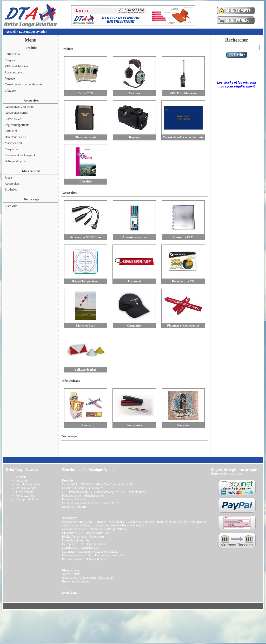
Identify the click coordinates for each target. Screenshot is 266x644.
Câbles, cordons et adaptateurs (100, 525)
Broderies (11, 189)
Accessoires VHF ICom (19, 107)
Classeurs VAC (14, 119)
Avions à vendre (26, 488)
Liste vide (11, 206)
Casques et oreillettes (141, 522)
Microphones (117, 522)
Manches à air (13, 143)
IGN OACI (87, 484)
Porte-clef (11, 131)
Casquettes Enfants (106, 552)
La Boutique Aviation (33, 32)
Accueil (11, 32)
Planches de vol (14, 72)
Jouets (9, 178)
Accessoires (12, 184)
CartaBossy (111, 484)
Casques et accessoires (89, 488)
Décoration (106, 578)
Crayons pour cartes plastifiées (107, 529)
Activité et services (28, 484)
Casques (10, 60)
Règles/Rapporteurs (17, 125)
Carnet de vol (111, 503)
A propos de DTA (27, 499)
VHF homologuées (134, 492)
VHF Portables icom (18, 66)
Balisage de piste (15, 161)
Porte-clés (83, 540)
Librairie (10, 91)
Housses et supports (134, 525)
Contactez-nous (26, 496)
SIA (99, 484)
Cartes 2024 (12, 54)
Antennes (100, 522)
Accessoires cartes (16, 113)
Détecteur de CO (15, 137)
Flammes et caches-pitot (20, 155)
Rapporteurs (97, 537)
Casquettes (11, 149)
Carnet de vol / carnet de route (24, 84)
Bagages (10, 78)
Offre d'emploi (25, 492)
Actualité (22, 480)
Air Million (128, 484)
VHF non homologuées (105, 492)
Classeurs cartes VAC (97, 533)
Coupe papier (88, 578)
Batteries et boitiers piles (172, 522)
